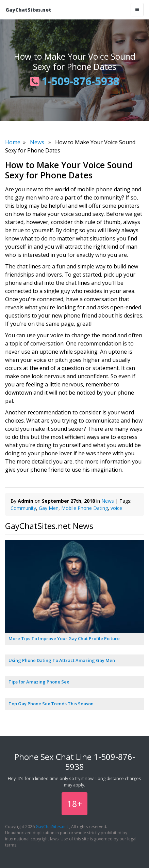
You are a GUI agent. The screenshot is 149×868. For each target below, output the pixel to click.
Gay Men (49, 508)
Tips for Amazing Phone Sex (39, 682)
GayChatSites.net (28, 10)
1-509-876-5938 (75, 81)
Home (13, 142)
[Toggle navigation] (137, 10)
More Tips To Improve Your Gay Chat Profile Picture (64, 638)
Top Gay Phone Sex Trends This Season (51, 704)
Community (23, 508)
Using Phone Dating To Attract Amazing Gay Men (62, 660)
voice (116, 508)
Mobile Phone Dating (85, 508)
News (37, 142)
